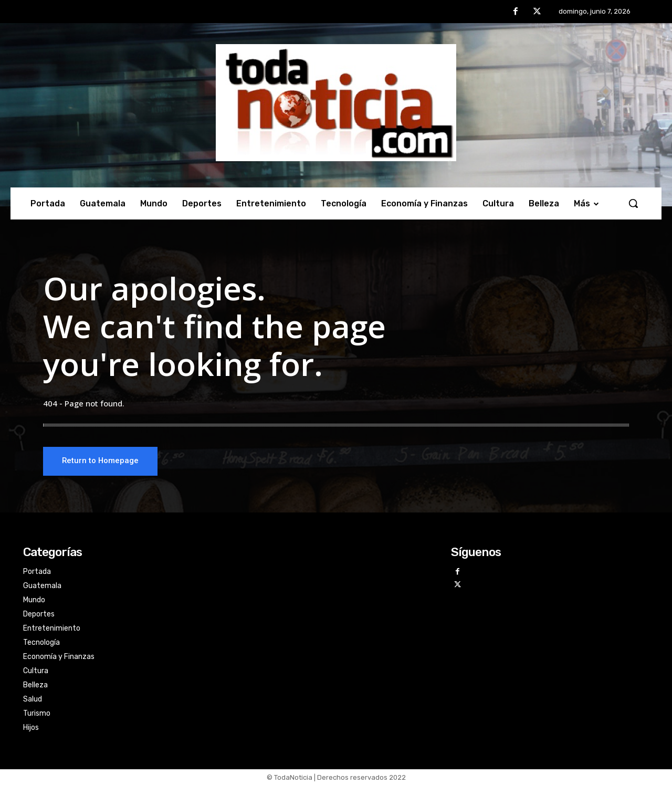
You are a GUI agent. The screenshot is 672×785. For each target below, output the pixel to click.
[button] (633, 203)
